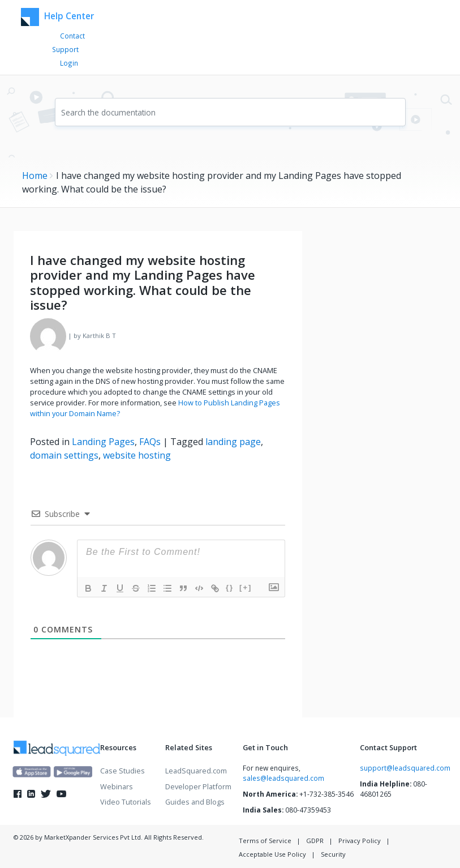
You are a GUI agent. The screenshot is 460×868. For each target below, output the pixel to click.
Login (69, 63)
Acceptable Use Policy (272, 854)
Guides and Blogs (195, 802)
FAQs (150, 442)
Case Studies (122, 771)
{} (230, 587)
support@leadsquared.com (405, 768)
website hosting (137, 455)
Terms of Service (265, 841)
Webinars (117, 786)
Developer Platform (198, 786)
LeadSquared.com (196, 771)
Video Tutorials (126, 802)
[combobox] (230, 112)
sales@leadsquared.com (283, 778)
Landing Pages (103, 442)
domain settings (64, 455)
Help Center (56, 17)
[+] (246, 587)
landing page (233, 442)
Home (35, 176)
